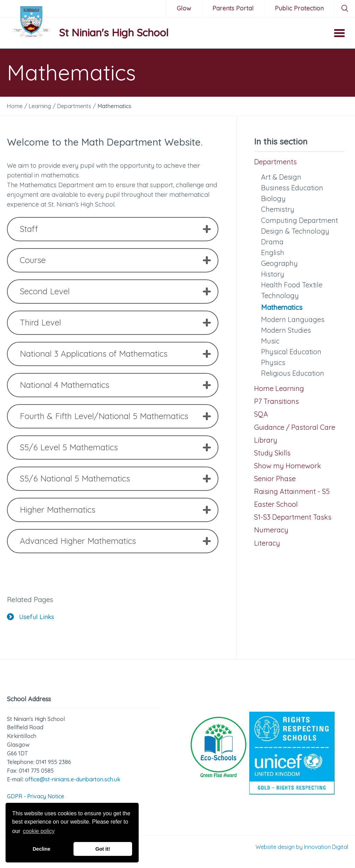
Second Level (45, 291)
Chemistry (278, 209)
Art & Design (281, 177)
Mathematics (282, 307)
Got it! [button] (103, 849)
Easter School (276, 504)
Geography (279, 263)
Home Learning (279, 388)
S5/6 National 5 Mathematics (75, 478)
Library (266, 440)
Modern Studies (286, 330)
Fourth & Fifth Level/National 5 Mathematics (104, 416)
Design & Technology (295, 231)
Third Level (40, 322)
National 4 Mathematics (64, 385)
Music (270, 341)
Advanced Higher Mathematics (78, 541)
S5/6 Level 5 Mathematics (69, 447)
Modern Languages (293, 319)
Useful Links (31, 617)
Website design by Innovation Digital (302, 847)
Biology (273, 198)
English (273, 253)
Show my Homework (288, 466)
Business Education (292, 188)
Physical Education (291, 352)
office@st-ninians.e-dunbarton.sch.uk (73, 779)
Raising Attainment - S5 (292, 491)
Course (33, 260)
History (273, 274)
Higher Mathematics (58, 510)
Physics (273, 362)
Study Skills (272, 453)
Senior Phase (275, 479)
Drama (272, 242)
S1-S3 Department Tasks (293, 517)
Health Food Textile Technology (292, 290)
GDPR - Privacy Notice (36, 796)
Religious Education (293, 373)
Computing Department (300, 220)
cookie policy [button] (39, 831)
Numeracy (271, 530)
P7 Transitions (276, 401)
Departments (275, 162)
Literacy (267, 543)
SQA (261, 414)
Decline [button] (41, 849)
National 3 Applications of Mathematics (94, 354)
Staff (29, 229)
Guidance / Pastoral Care (295, 427)
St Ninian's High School (114, 33)
